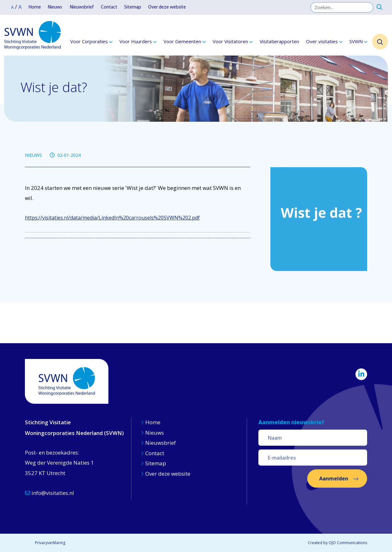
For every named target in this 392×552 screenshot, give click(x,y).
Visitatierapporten (279, 41)
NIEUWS (33, 155)
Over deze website (167, 7)
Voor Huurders (136, 41)
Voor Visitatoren (230, 41)
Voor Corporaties (89, 41)
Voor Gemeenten (182, 41)
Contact (109, 7)
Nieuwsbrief (82, 7)
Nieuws (55, 7)
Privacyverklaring (50, 543)
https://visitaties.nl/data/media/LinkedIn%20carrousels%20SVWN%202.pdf (112, 218)
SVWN (356, 41)
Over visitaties (322, 41)
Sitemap (133, 7)
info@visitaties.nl (49, 493)
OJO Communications (348, 543)
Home (35, 7)
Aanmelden (334, 479)
